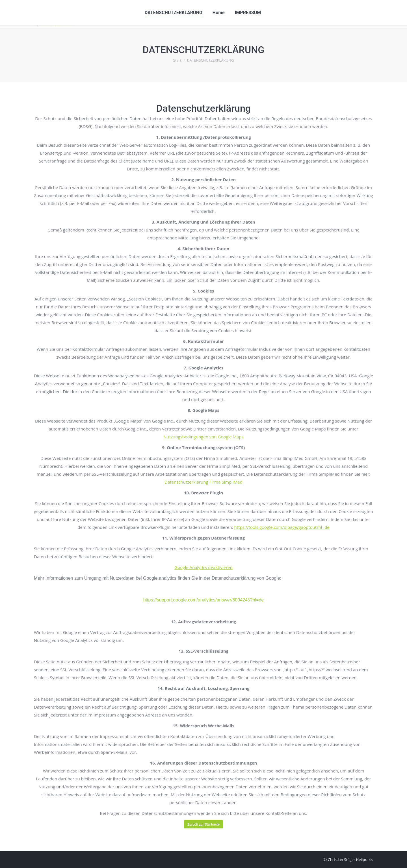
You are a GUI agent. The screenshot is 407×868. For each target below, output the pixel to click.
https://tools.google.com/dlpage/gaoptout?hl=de (282, 527)
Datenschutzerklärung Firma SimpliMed (203, 482)
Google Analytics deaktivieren (203, 567)
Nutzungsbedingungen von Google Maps (203, 437)
